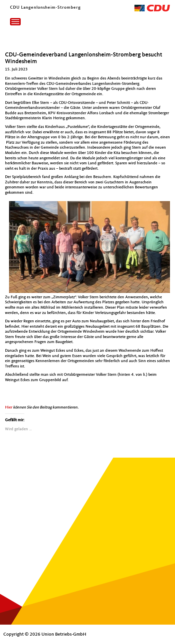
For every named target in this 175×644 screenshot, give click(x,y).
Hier (9, 408)
